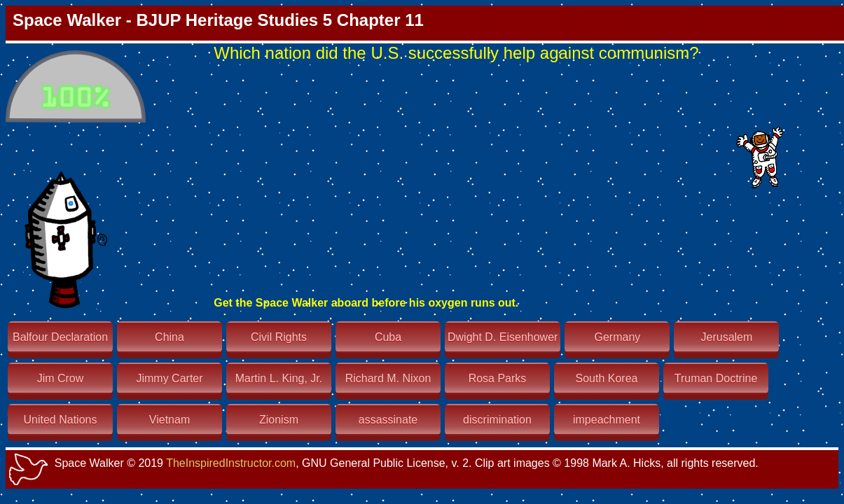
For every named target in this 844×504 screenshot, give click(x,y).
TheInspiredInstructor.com (231, 463)
